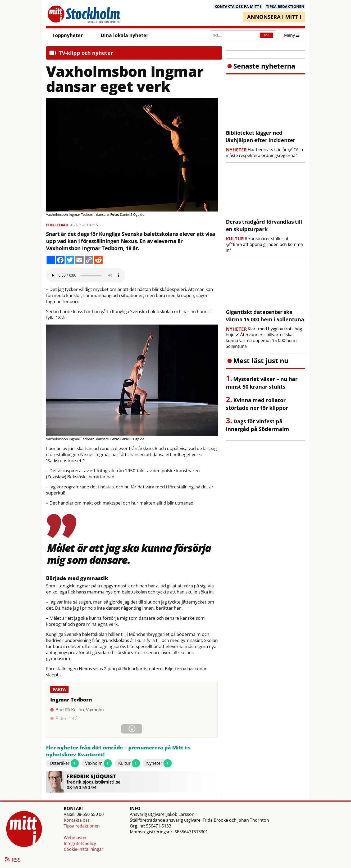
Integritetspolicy (80, 843)
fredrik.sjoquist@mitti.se (94, 782)
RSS (12, 860)
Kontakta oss (77, 820)
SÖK (266, 35)
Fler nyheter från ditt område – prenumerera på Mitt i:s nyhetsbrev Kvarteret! (118, 751)
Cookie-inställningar (84, 849)
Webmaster (75, 838)
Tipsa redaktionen (82, 826)
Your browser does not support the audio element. (86, 275)
